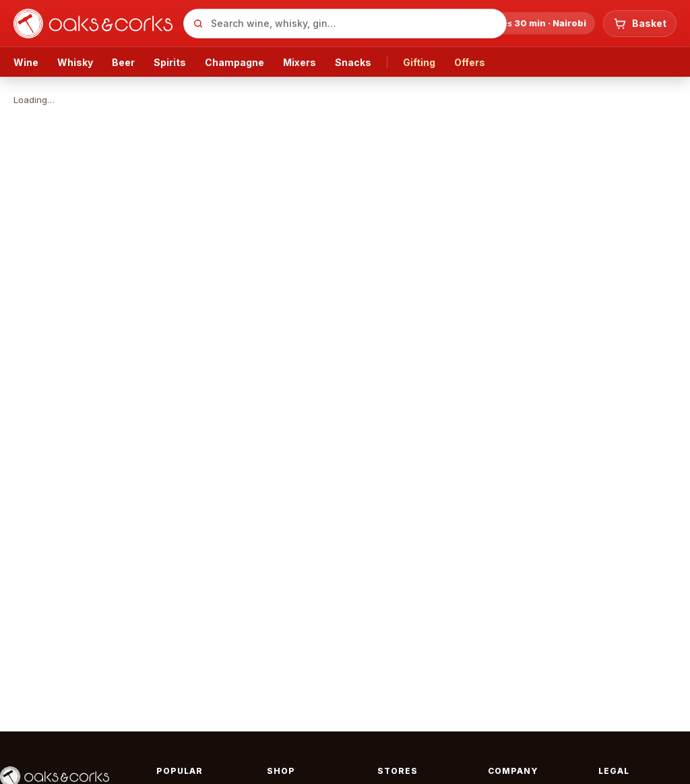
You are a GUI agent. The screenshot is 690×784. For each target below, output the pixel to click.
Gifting (419, 62)
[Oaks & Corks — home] (93, 24)
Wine (26, 62)
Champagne (234, 62)
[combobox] (345, 24)
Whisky (75, 62)
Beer (123, 62)
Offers (470, 62)
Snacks (353, 62)
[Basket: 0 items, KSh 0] (640, 24)
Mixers (300, 62)
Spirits (170, 62)
